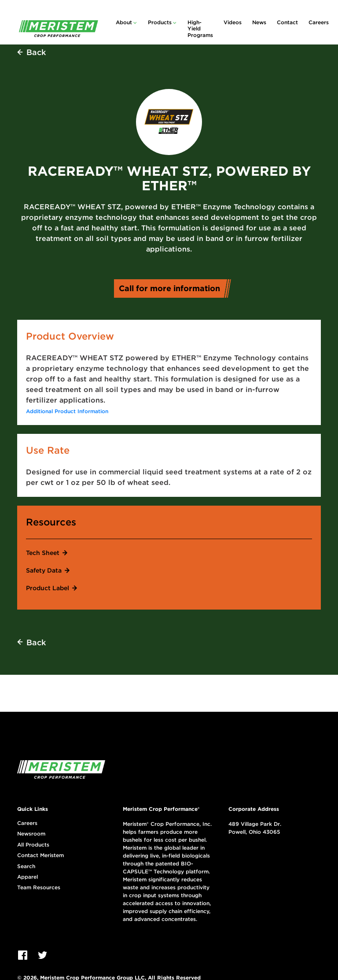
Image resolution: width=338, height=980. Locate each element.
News (259, 22)
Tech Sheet (43, 553)
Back (36, 52)
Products (160, 22)
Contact (287, 22)
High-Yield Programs (200, 29)
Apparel (28, 877)
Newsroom (31, 834)
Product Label (48, 588)
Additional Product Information (67, 411)
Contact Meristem (40, 855)
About (124, 22)
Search (26, 866)
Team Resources (39, 888)
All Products (33, 845)
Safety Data (44, 570)
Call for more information (173, 288)
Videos (233, 22)
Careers (319, 22)
